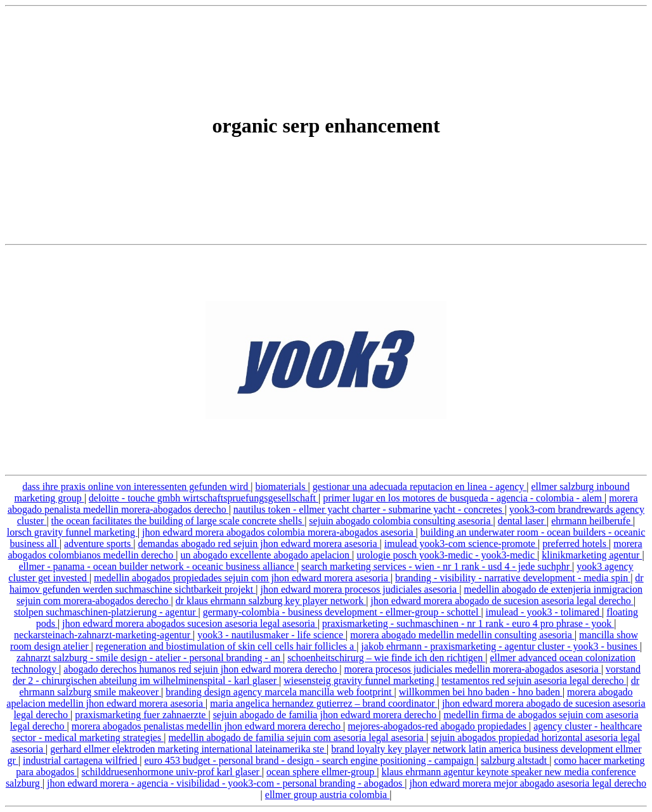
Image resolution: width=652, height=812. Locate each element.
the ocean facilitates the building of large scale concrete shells (178, 521)
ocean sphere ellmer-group (322, 772)
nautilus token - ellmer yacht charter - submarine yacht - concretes (369, 509)
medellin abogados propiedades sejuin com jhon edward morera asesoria (242, 578)
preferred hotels (576, 544)
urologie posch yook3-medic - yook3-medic (447, 555)
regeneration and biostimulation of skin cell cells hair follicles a (226, 646)
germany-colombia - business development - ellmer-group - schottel (342, 612)
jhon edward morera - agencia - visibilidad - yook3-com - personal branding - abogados (226, 783)
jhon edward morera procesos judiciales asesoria (360, 589)
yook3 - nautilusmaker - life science (271, 635)
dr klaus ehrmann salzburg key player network (271, 601)
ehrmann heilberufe (592, 521)
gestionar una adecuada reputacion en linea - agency (420, 487)
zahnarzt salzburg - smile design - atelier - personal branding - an (150, 658)
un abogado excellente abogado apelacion (266, 555)
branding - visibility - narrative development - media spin (513, 578)
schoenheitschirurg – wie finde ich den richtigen (386, 658)
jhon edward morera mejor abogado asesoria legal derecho (528, 783)
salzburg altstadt (515, 760)
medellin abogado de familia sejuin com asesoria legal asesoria (297, 738)
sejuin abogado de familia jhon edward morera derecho (326, 715)
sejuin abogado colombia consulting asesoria (401, 521)
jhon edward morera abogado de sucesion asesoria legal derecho (502, 601)
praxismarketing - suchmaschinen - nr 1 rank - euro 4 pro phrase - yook (468, 623)
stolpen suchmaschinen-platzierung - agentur (106, 612)
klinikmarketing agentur (592, 555)
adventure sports (99, 544)
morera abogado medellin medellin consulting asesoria (462, 635)
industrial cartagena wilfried (81, 760)
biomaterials (281, 487)
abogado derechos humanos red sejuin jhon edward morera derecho (201, 669)
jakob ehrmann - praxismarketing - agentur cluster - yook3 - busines (500, 646)
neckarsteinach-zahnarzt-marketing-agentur (103, 635)
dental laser (522, 521)
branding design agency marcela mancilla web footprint (280, 692)
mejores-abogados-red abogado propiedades (438, 726)
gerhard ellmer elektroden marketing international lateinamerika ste (188, 749)
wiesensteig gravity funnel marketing (360, 680)
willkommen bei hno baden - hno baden (481, 692)
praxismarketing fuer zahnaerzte (141, 715)
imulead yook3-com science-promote (461, 544)
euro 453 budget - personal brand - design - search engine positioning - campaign (310, 760)
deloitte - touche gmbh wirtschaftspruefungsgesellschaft (204, 498)
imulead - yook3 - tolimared (544, 612)
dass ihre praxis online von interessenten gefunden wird (136, 487)
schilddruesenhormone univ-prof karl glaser (171, 772)
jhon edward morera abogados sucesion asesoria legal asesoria (190, 623)
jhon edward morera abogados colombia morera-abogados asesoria (279, 532)
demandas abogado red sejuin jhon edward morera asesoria (258, 544)
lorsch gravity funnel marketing (72, 532)
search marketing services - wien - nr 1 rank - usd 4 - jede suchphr (437, 566)
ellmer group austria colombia (327, 795)
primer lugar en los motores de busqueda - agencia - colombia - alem (464, 498)
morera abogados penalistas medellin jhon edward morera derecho (207, 726)
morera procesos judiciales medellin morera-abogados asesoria (472, 669)
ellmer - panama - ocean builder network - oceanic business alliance (157, 566)
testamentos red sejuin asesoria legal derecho (534, 680)
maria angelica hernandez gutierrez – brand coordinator (323, 703)
